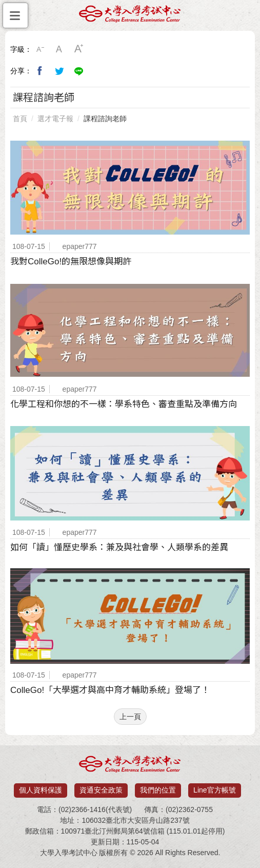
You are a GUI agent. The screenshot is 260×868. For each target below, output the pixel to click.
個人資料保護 (41, 790)
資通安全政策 (101, 790)
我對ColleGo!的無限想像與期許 (71, 262)
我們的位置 (158, 790)
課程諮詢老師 (105, 119)
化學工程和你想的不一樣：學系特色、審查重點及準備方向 (124, 404)
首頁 (20, 119)
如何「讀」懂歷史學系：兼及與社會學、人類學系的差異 (119, 547)
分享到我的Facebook (40, 71)
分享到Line (79, 71)
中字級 (59, 49)
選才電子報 (55, 119)
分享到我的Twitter (59, 71)
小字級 (40, 49)
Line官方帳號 (214, 790)
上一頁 (130, 717)
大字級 (79, 49)
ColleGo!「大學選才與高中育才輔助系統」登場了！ (110, 690)
